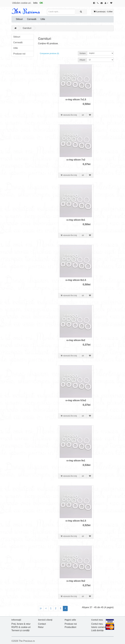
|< (41, 608)
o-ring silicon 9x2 (76, 581)
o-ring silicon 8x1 (76, 220)
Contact (42, 624)
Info (35, 3)
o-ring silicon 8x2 (76, 340)
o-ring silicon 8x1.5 (76, 280)
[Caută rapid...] (81, 12)
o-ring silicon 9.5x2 (76, 400)
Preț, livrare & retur (21, 624)
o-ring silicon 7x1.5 (76, 100)
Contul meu (97, 624)
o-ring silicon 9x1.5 (76, 521)
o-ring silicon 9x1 (76, 461)
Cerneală (32, 19)
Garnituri (27, 28)
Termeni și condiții (21, 630)
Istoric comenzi (99, 627)
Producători (71, 627)
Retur (41, 627)
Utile (43, 19)
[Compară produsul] (83, 115)
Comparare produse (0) (49, 53)
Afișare (82, 60)
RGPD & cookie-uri (21, 627)
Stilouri (19, 19)
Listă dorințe (97, 630)
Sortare (83, 53)
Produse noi (19, 54)
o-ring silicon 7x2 (76, 160)
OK (41, 3)
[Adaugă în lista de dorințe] (90, 115)
